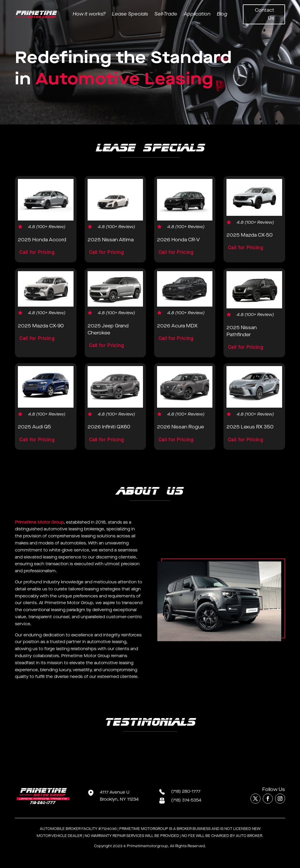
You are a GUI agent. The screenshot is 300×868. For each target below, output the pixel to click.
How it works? (89, 15)
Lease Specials (130, 15)
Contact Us (265, 14)
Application (197, 15)
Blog (222, 15)
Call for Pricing (37, 253)
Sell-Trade (166, 15)
